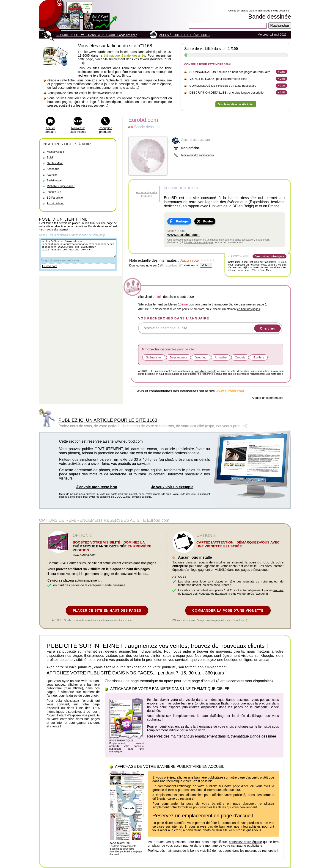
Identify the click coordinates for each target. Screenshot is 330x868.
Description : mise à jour (269, 256)
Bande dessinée (280, 11)
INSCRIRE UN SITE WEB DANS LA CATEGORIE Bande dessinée (96, 35)
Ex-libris (259, 357)
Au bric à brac (55, 203)
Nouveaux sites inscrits (78, 130)
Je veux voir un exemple (172, 487)
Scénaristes (154, 357)
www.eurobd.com (183, 235)
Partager (183, 221)
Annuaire (221, 357)
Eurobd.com (50, 270)
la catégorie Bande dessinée (105, 585)
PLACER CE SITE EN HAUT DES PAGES (107, 610)
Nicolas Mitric (55, 163)
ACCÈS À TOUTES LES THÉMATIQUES (184, 35)
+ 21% (282, 86)
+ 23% (282, 79)
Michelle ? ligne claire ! (61, 186)
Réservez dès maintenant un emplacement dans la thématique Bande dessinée (212, 736)
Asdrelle (52, 175)
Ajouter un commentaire (268, 398)
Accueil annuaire (51, 130)
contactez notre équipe (245, 842)
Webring (201, 357)
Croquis (240, 357)
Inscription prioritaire (105, 130)
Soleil (50, 158)
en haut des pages (249, 309)
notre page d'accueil (244, 777)
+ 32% (282, 72)
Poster (208, 221)
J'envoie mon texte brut (97, 487)
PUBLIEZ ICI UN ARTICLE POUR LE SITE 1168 (108, 420)
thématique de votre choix (215, 727)
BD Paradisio (55, 198)
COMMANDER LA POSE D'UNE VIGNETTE (228, 610)
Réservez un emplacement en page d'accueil (203, 816)
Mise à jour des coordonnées (197, 155)
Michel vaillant (55, 152)
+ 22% (282, 92)
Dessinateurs (179, 357)
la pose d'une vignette (204, 371)
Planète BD (54, 192)
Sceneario (53, 169)
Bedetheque (54, 180)
